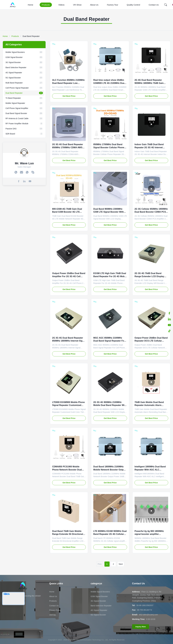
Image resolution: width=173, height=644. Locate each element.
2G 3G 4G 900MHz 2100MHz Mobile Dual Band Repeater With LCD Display (110, 405)
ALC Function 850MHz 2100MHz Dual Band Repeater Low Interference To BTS (68, 83)
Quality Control (133, 5)
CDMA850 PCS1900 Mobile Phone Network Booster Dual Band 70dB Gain (67, 470)
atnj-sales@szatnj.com (148, 615)
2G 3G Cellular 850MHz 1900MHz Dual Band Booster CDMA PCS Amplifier (151, 212)
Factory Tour (113, 5)
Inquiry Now (141, 627)
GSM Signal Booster (99, 596)
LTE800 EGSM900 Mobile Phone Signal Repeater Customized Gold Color (68, 405)
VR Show (77, 5)
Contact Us (154, 5)
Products (46, 5)
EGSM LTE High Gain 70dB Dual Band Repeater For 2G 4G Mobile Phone (110, 276)
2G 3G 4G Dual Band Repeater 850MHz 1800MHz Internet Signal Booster (69, 341)
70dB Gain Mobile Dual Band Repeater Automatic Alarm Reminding (149, 405)
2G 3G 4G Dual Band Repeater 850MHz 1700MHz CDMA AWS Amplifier (68, 147)
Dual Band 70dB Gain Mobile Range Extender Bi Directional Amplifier (68, 534)
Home (31, 5)
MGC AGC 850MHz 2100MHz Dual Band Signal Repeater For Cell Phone (109, 341)
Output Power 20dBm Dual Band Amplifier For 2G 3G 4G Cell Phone (69, 276)
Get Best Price (69, 96)
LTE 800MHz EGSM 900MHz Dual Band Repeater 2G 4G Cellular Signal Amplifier (110, 534)
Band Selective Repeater (101, 606)
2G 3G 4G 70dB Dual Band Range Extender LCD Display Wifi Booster (149, 276)
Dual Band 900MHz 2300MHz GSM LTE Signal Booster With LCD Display (108, 212)
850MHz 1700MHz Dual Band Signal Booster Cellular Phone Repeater (109, 147)
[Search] (166, 5)
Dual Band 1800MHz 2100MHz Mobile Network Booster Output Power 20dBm (109, 470)
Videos (61, 5)
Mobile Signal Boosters (100, 592)
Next (121, 564)
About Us (94, 5)
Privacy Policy (55, 610)
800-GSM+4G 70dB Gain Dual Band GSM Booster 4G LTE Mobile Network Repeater (67, 212)
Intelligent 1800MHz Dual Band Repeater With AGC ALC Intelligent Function (150, 470)
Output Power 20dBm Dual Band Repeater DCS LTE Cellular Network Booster (151, 341)
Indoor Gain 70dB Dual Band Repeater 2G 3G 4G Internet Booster (149, 147)
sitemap (53, 615)
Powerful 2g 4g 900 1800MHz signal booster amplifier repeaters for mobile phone (149, 534)
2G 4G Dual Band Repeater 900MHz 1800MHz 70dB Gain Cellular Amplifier (149, 83)
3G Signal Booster (98, 601)
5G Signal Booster (98, 615)
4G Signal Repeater (99, 610)
